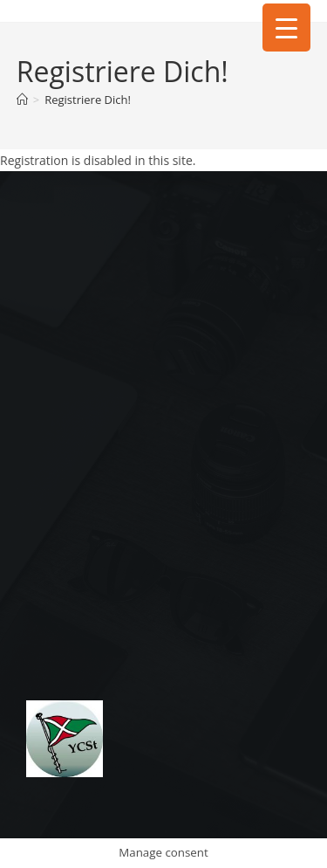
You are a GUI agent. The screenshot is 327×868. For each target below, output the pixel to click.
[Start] (22, 100)
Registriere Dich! (88, 100)
